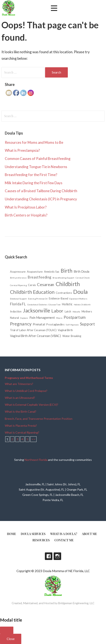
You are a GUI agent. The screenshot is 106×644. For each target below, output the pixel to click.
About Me (90, 534)
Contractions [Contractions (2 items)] (64, 293)
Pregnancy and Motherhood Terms (29, 378)
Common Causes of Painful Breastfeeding (38, 159)
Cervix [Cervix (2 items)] (32, 285)
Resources (41, 540)
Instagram (57, 556)
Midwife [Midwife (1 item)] (76, 312)
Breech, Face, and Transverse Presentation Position (39, 419)
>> (33, 439)
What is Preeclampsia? (22, 150)
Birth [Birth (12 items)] (67, 271)
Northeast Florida (36, 460)
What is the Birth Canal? (21, 411)
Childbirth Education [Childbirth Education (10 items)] (32, 292)
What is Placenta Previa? (21, 426)
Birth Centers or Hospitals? (26, 215)
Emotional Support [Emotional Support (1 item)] (18, 299)
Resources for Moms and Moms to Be (34, 142)
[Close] (7, 630)
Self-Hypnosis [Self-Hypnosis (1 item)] (72, 325)
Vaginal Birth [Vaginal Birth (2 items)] (65, 330)
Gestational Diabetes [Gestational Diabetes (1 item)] (37, 305)
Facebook (49, 556)
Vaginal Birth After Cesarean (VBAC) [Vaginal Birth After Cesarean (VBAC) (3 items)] (36, 336)
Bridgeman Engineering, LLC (76, 603)
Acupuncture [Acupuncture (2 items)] (35, 272)
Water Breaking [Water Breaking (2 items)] (72, 336)
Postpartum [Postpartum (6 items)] (75, 317)
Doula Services (33, 534)
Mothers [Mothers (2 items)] (87, 311)
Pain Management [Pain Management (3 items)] (42, 318)
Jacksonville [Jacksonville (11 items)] (37, 310)
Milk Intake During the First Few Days (34, 183)
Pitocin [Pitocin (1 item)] (59, 318)
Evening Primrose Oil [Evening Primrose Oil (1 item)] (38, 299)
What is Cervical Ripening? (22, 432)
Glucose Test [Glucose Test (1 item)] (54, 305)
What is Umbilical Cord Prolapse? (26, 391)
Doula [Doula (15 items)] (80, 292)
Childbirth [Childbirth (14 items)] (68, 284)
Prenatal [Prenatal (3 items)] (39, 324)
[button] (54, 8)
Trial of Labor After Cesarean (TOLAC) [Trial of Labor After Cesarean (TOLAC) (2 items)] (33, 330)
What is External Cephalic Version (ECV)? (32, 405)
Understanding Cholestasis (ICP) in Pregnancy (41, 199)
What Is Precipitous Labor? (26, 207)
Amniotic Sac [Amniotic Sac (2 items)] (52, 272)
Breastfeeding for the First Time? (31, 175)
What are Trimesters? (19, 384)
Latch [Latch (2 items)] (68, 311)
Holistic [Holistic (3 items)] (67, 304)
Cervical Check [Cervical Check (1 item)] (83, 278)
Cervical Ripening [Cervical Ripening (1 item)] (18, 285)
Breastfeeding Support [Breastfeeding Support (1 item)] (63, 278)
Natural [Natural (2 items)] (14, 318)
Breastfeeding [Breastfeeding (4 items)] (40, 277)
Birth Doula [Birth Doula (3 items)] (82, 271)
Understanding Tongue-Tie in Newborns (36, 167)
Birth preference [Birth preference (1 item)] (18, 278)
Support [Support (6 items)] (88, 324)
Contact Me (64, 540)
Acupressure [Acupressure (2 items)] (18, 272)
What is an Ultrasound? (20, 398)
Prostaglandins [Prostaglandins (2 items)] (55, 324)
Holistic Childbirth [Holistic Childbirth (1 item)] (82, 305)
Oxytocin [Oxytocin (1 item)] (24, 318)
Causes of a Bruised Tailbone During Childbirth (41, 191)
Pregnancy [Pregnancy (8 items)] (21, 324)
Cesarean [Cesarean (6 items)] (46, 284)
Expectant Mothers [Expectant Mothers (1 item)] (78, 299)
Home (11, 534)
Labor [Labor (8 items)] (57, 311)
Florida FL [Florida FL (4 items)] (18, 304)
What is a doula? (64, 534)
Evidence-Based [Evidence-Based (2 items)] (58, 299)
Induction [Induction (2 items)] (16, 311)
